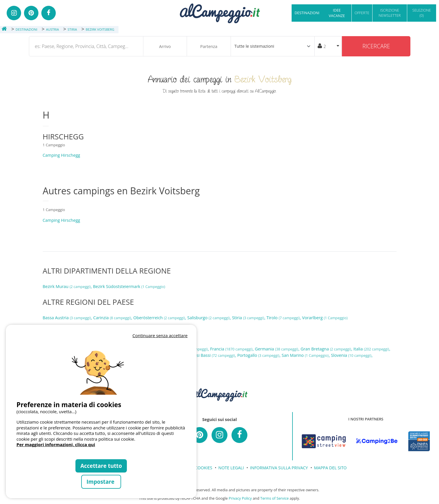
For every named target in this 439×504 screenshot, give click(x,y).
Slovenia (352, 355)
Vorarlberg (325, 318)
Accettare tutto (101, 466)
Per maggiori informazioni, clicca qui (56, 444)
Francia (232, 349)
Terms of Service (275, 498)
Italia (372, 349)
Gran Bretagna (326, 349)
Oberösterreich (160, 318)
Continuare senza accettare (160, 335)
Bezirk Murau (67, 286)
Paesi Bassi (213, 355)
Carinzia (113, 318)
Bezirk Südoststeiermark (129, 286)
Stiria (249, 318)
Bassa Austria (67, 318)
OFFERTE (362, 13)
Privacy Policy (240, 498)
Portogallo (259, 355)
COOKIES (203, 468)
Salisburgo (209, 318)
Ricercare (376, 46)
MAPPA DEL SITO (330, 468)
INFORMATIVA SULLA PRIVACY (279, 468)
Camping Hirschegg (62, 155)
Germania (277, 349)
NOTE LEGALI (231, 468)
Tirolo (284, 318)
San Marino (306, 355)
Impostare (101, 482)
